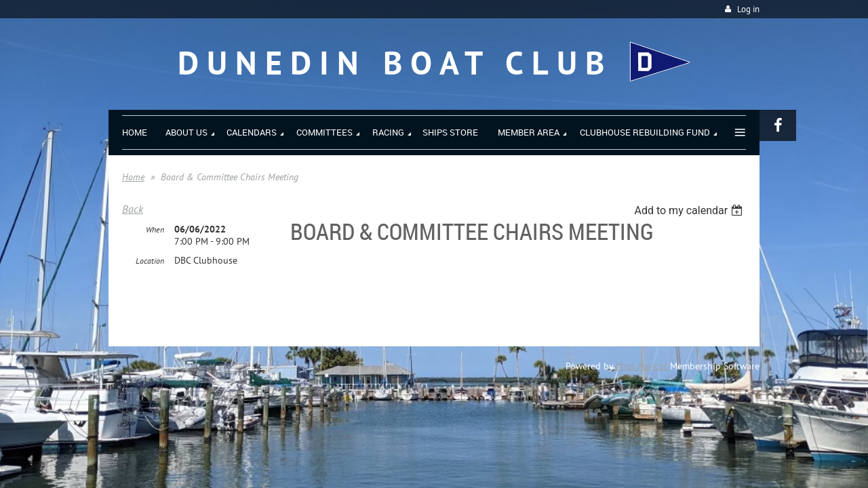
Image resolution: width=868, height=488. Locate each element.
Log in (748, 9)
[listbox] (690, 210)
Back (133, 209)
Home (133, 177)
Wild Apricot (642, 366)
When (155, 230)
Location (150, 261)
